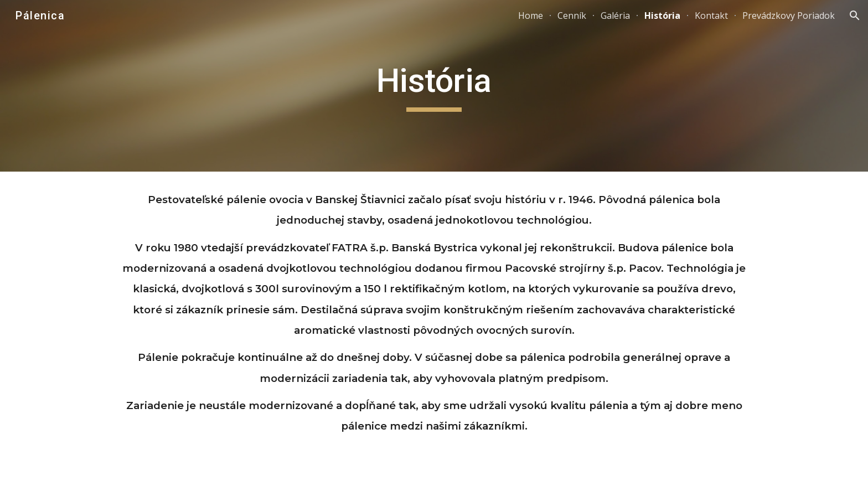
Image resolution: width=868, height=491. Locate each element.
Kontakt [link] (711, 15)
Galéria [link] (615, 15)
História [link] (662, 15)
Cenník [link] (572, 15)
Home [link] (531, 15)
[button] (855, 15)
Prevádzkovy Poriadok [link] (789, 15)
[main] (434, 86)
